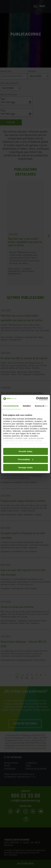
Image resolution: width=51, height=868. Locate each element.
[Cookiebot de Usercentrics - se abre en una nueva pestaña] (36, 399)
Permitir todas (26, 451)
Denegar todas (25, 467)
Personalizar (26, 459)
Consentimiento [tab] (11, 406)
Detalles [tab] (27, 406)
